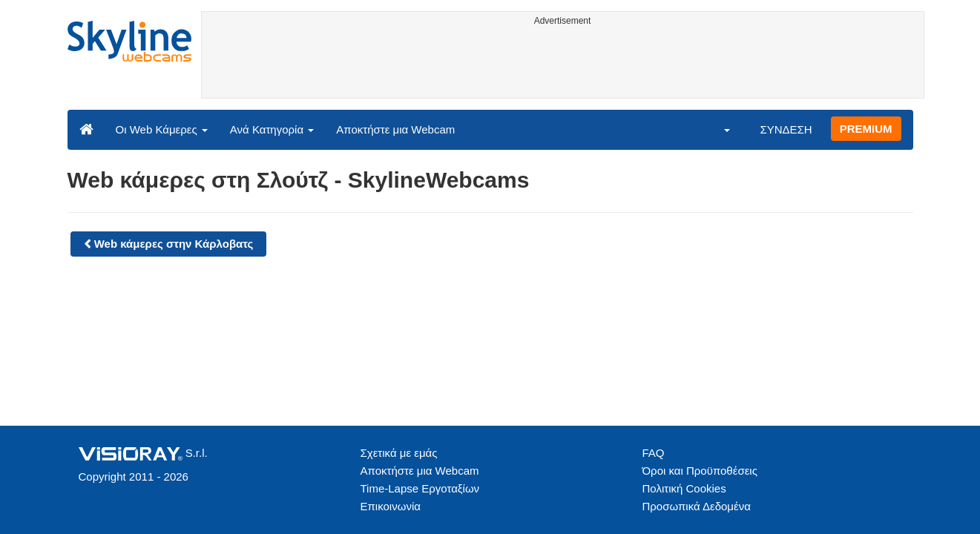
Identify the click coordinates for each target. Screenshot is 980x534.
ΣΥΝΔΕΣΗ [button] (786, 129)
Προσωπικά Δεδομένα (697, 506)
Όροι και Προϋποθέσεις (700, 471)
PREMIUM (866, 129)
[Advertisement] (563, 65)
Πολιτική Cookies (684, 488)
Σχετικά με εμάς (399, 453)
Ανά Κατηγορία (272, 129)
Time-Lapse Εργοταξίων (420, 488)
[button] (717, 129)
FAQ (654, 453)
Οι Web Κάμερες (162, 129)
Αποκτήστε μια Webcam (395, 129)
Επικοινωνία (391, 506)
